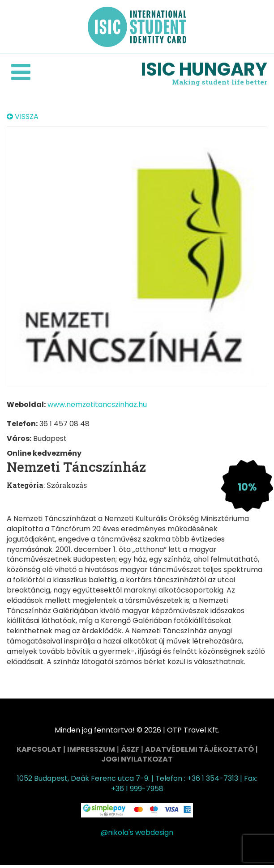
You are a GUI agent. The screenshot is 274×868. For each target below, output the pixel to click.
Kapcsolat (39, 749)
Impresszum (91, 749)
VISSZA (23, 117)
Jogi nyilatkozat (137, 759)
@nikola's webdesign (137, 832)
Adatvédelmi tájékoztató (199, 749)
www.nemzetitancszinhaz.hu (97, 404)
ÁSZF (130, 749)
